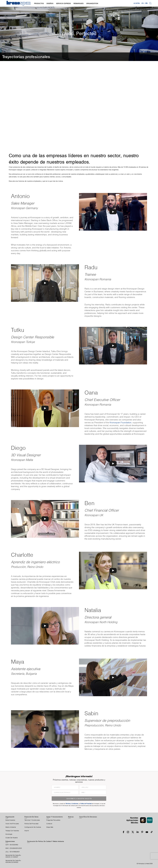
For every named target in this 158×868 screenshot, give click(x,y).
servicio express (63, 3)
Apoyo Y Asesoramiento (55, 817)
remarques (79, 3)
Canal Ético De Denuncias (88, 817)
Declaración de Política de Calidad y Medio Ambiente (46, 841)
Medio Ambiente (11, 827)
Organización (10, 817)
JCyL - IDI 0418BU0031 (13, 852)
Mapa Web (50, 827)
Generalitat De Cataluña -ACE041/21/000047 (13, 856)
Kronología (9, 834)
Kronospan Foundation (121, 422)
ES (146, 3)
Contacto (49, 824)
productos (39, 3)
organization (92, 3)
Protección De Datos (31, 817)
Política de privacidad (31, 824)
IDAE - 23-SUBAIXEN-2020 (14, 848)
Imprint (27, 831)
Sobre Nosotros (10, 820)
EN (143, 3)
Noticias (71, 817)
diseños (50, 3)
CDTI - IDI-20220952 (12, 845)
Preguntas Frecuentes (53, 820)
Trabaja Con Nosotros (12, 831)
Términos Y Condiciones (32, 820)
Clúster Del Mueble (12, 838)
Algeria (137, 3)
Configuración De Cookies (33, 827)
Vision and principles (12, 824)
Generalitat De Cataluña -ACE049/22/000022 (13, 861)
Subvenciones (10, 841)
